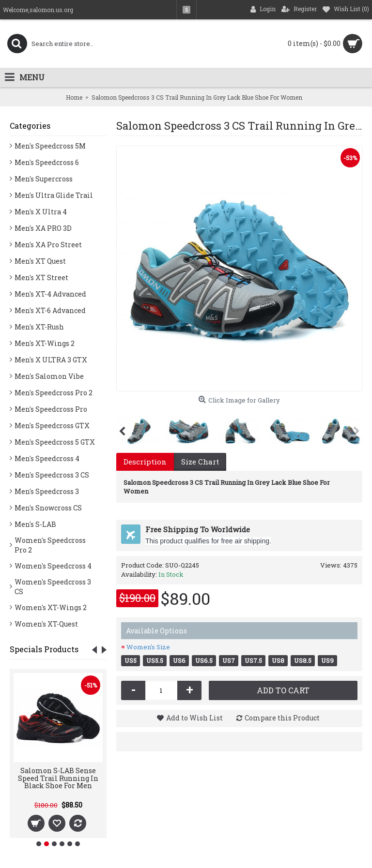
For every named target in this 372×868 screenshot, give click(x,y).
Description (145, 462)
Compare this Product (282, 718)
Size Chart (200, 462)
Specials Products (44, 649)
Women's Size (148, 647)
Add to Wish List (194, 718)
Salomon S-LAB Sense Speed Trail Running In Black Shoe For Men (58, 778)
